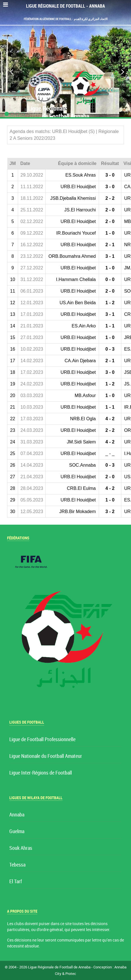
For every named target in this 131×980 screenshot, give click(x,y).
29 (13, 500)
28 (13, 488)
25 (13, 453)
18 (13, 372)
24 (13, 442)
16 (13, 349)
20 (13, 395)
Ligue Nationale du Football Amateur (46, 756)
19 (13, 384)
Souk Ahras (21, 848)
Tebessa (17, 865)
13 (13, 314)
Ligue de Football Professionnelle (42, 740)
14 (13, 326)
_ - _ (110, 453)
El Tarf (16, 882)
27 (13, 477)
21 (13, 407)
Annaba (17, 815)
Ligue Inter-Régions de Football (41, 773)
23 (13, 430)
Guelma (17, 832)
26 (13, 465)
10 (13, 279)
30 (13, 512)
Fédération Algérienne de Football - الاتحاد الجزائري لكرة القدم (66, 19)
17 (13, 361)
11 (13, 291)
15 (13, 337)
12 (13, 303)
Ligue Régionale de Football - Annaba (65, 6)
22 (13, 419)
